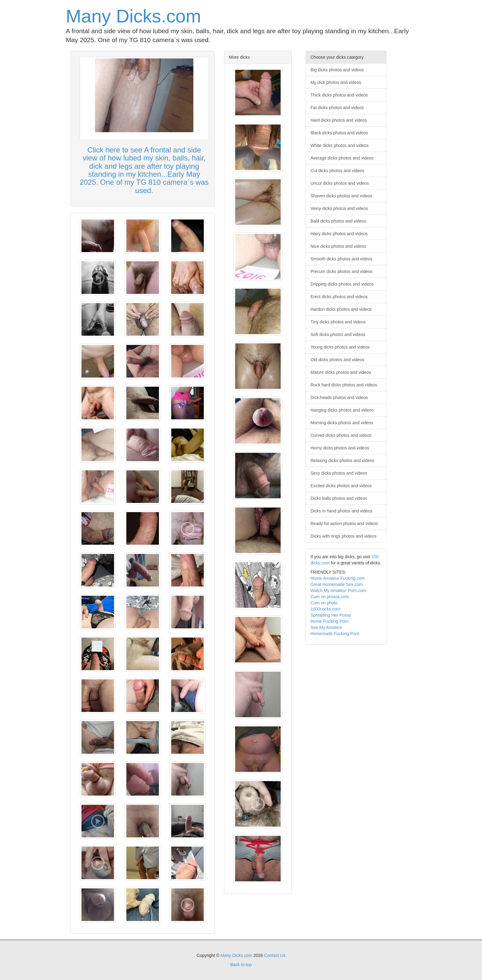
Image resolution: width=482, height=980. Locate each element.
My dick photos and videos (336, 82)
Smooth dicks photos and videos (342, 259)
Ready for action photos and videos (344, 524)
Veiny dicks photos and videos (339, 208)
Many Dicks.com (133, 16)
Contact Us (275, 955)
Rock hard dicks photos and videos (344, 385)
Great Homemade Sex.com (337, 584)
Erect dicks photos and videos (339, 297)
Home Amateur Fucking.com (338, 578)
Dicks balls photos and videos (339, 498)
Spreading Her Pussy (331, 615)
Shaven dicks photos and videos (341, 196)
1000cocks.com (325, 609)
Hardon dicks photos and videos (341, 309)
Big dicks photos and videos (337, 70)
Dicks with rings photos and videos (344, 536)
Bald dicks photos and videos (338, 221)
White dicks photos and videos (340, 145)
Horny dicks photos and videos (340, 448)
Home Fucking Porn (330, 621)
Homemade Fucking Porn (335, 634)
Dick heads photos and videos (339, 397)
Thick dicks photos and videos (339, 95)
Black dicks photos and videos (339, 133)
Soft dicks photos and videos (338, 334)
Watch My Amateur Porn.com (338, 591)
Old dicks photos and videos (337, 360)
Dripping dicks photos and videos (342, 284)
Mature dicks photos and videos (341, 372)
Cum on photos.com (330, 597)
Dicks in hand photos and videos (342, 511)
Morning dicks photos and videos (342, 423)
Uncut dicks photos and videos (340, 183)
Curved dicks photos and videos (341, 435)
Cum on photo (324, 603)
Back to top (241, 965)
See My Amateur (326, 627)
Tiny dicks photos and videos (338, 322)
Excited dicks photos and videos (341, 486)
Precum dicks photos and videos (342, 271)
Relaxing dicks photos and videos (342, 460)
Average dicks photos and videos (342, 158)
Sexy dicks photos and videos (339, 473)
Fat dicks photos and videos (337, 108)
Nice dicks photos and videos (338, 246)
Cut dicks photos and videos (337, 171)
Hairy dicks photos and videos (339, 234)
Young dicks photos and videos (340, 347)
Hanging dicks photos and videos (342, 410)
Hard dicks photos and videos (339, 120)
